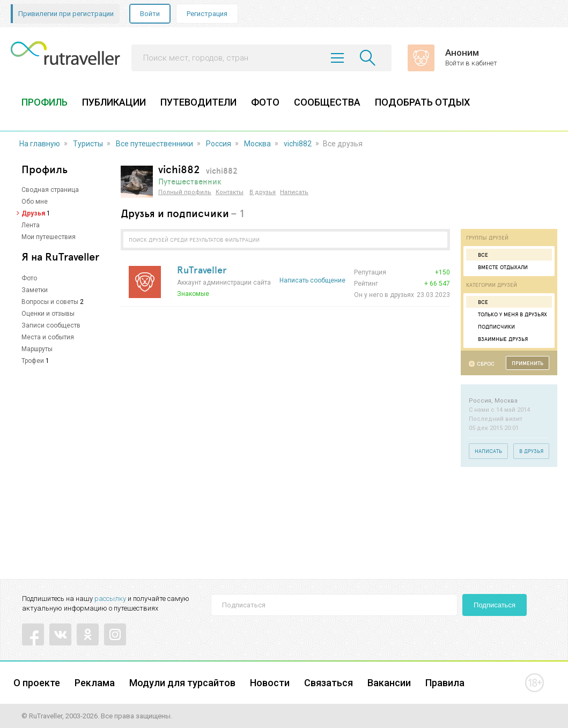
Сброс (486, 364)
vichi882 (298, 144)
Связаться (329, 683)
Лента (31, 225)
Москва (257, 144)
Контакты (230, 192)
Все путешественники (154, 144)
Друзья (33, 213)
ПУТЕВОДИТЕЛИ (198, 102)
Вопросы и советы (50, 302)
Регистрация (207, 14)
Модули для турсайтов (182, 683)
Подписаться (495, 605)
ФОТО (265, 102)
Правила (445, 683)
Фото (29, 278)
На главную (40, 144)
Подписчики (492, 326)
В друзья (263, 192)
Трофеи (33, 361)
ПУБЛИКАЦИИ (114, 102)
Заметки (35, 290)
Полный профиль (185, 192)
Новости (270, 683)
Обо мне (35, 202)
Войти (150, 14)
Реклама (95, 683)
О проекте (37, 683)
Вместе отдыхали (498, 267)
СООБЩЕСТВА (327, 102)
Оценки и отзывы (48, 314)
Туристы (88, 144)
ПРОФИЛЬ (45, 102)
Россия (219, 144)
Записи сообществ (51, 325)
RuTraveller (202, 270)
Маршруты (37, 349)
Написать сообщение (312, 280)
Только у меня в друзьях (508, 314)
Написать (294, 192)
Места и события (48, 337)
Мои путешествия (49, 237)
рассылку (110, 599)
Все (478, 255)
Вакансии (389, 683)
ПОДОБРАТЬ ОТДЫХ (422, 102)
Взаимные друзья (498, 339)
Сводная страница (50, 190)
